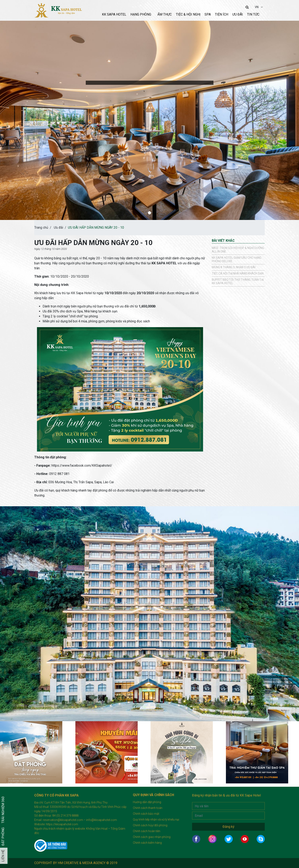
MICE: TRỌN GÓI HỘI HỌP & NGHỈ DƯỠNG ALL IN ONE (238, 250)
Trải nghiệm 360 (3, 810)
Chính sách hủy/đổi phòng (150, 825)
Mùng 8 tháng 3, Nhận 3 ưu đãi (234, 267)
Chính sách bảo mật (146, 814)
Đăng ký (229, 827)
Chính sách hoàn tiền (147, 831)
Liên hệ (3, 856)
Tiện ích (222, 14)
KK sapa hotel (114, 14)
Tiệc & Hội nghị (188, 14)
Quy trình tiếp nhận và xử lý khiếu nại (156, 819)
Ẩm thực (165, 14)
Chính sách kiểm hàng (147, 843)
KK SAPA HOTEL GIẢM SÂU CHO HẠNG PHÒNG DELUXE (237, 259)
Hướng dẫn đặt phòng (147, 802)
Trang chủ (41, 228)
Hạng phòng (141, 14)
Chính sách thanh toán (148, 808)
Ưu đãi (238, 14)
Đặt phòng (3, 836)
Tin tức (253, 14)
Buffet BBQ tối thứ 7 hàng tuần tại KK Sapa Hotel (238, 281)
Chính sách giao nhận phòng (152, 837)
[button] (150, 213)
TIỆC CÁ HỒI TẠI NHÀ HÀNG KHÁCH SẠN (238, 273)
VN (257, 7)
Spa (208, 14)
